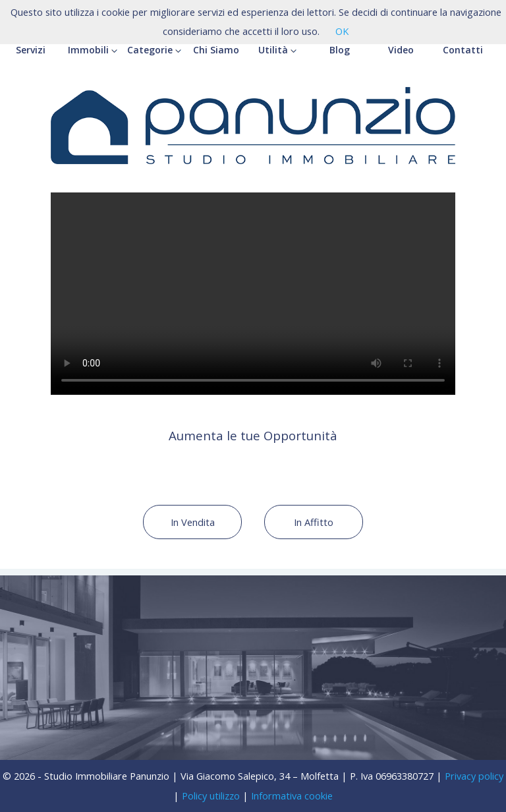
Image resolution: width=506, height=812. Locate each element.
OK (342, 31)
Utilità (277, 50)
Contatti (463, 50)
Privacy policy (474, 776)
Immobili (93, 50)
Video (401, 50)
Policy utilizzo (211, 796)
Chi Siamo (216, 50)
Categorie (154, 50)
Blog (340, 50)
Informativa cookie (292, 796)
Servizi (31, 50)
